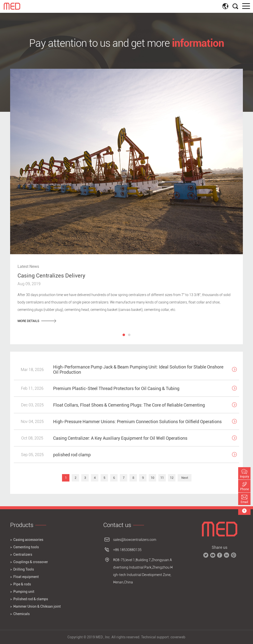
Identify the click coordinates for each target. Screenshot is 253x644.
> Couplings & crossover (29, 562)
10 (152, 478)
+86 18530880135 (127, 550)
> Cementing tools (24, 547)
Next (185, 478)
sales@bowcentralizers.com (135, 540)
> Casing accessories (27, 540)
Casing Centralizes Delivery (51, 275)
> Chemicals (20, 614)
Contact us (117, 525)
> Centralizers (21, 554)
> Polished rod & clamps (29, 599)
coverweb (178, 637)
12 (172, 478)
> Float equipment (24, 577)
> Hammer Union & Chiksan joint (35, 606)
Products (22, 525)
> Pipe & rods (21, 584)
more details (37, 321)
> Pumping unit (22, 592)
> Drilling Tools (22, 569)
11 (162, 478)
